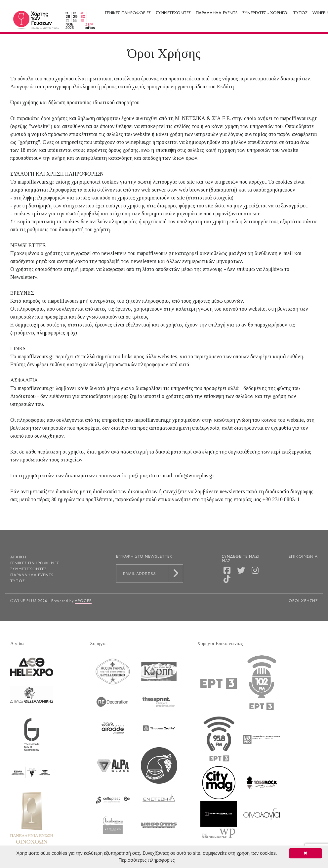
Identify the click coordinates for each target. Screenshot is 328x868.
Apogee (83, 601)
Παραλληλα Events (217, 13)
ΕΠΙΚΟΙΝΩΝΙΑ (303, 557)
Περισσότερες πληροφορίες (146, 860)
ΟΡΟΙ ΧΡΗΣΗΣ (303, 601)
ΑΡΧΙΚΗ (18, 558)
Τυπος (300, 13)
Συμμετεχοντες (173, 13)
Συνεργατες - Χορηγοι (265, 13)
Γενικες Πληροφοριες (128, 13)
